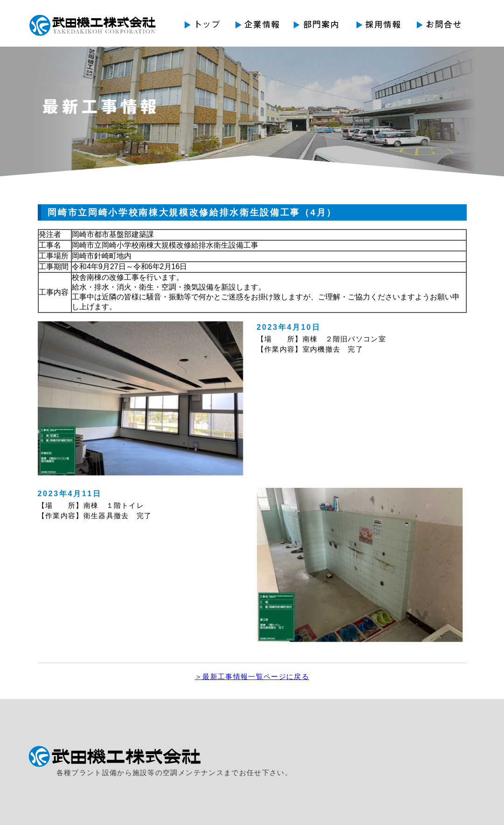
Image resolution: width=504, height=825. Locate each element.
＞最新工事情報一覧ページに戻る (252, 677)
